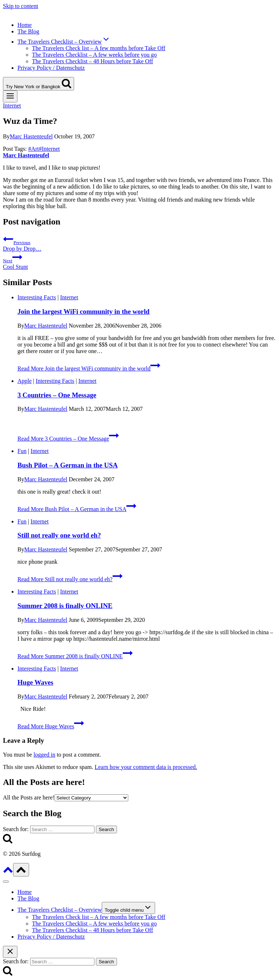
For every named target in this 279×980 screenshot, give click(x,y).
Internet (12, 106)
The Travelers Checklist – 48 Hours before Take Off (92, 61)
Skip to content (21, 6)
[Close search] (10, 952)
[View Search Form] (39, 84)
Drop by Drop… (139, 243)
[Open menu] (10, 96)
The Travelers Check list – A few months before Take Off (99, 48)
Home (25, 25)
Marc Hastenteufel (31, 136)
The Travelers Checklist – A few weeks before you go (94, 55)
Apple (25, 381)
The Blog (28, 31)
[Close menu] (6, 882)
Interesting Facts (37, 297)
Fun (22, 451)
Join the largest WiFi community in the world (84, 311)
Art (34, 149)
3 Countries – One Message (57, 395)
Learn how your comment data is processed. (146, 767)
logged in (44, 755)
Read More (89, 368)
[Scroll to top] (8, 872)
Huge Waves (35, 682)
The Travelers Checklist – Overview (60, 910)
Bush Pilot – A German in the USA (68, 465)
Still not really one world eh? (59, 535)
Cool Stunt (139, 261)
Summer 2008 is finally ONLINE (65, 606)
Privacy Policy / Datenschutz (51, 68)
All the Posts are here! (29, 797)
